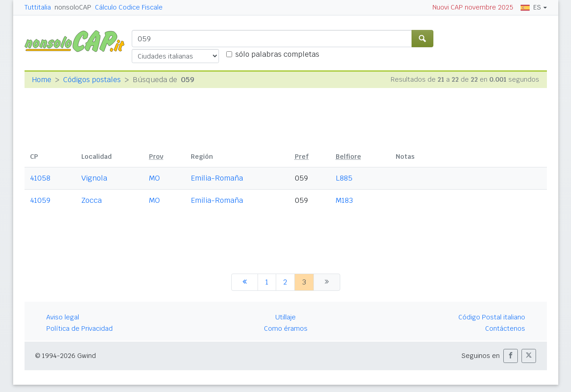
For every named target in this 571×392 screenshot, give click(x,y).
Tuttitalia (38, 7)
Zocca (92, 200)
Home (42, 80)
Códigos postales (92, 80)
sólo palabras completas (277, 54)
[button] (511, 356)
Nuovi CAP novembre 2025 (473, 7)
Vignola (94, 178)
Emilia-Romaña (217, 178)
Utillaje (285, 317)
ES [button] (531, 7)
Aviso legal (63, 317)
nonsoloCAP (73, 7)
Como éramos (286, 328)
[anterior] (245, 282)
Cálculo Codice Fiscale (129, 7)
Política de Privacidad (79, 328)
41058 (40, 178)
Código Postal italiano (492, 317)
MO (154, 178)
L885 (344, 178)
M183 (344, 200)
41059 (40, 200)
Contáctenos (505, 328)
